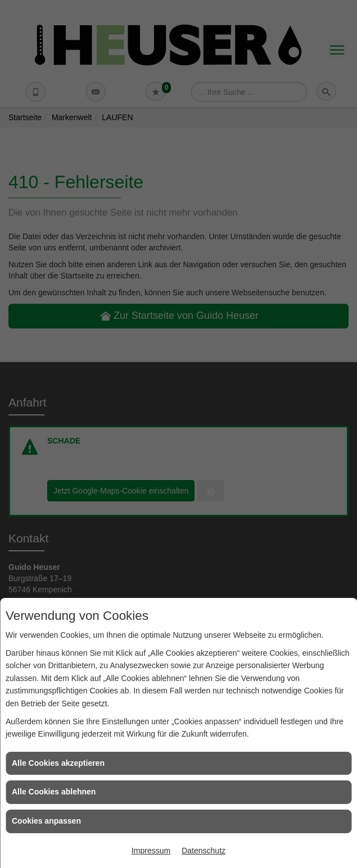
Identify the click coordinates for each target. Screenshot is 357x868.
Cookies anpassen (46, 821)
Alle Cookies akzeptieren (58, 763)
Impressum (151, 851)
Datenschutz (204, 851)
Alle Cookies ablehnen (54, 792)
